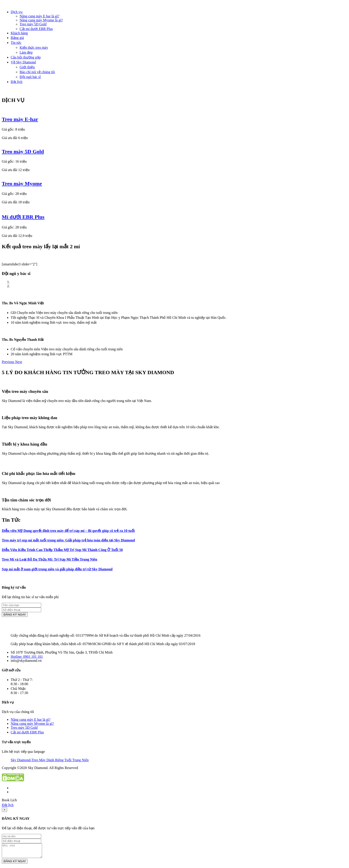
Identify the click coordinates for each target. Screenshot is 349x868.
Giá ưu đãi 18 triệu (16, 202)
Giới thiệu (27, 67)
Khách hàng (19, 33)
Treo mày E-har (20, 119)
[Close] (4, 810)
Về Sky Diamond (23, 62)
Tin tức (16, 43)
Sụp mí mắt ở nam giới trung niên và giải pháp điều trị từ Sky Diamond (57, 569)
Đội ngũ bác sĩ (30, 77)
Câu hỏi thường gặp (26, 57)
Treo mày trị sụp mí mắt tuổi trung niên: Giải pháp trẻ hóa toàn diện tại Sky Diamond (68, 540)
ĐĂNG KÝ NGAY (15, 615)
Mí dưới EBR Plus (23, 217)
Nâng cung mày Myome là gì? (41, 20)
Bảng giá (17, 38)
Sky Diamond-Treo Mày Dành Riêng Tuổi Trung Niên (50, 760)
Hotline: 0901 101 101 (27, 657)
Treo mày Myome (22, 184)
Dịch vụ (17, 12)
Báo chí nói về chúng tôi (37, 72)
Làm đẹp (26, 52)
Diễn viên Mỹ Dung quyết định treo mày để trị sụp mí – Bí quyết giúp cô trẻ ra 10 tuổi (68, 531)
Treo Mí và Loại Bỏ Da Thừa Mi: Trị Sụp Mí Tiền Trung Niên (50, 559)
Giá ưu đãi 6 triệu (15, 138)
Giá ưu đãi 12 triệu (16, 170)
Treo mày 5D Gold (33, 24)
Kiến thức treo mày (34, 47)
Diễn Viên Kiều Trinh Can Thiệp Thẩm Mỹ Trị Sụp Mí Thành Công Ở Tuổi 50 (62, 550)
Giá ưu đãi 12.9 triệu (17, 236)
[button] (8, 362)
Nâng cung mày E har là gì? (40, 16)
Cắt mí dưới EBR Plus (36, 29)
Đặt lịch (17, 82)
